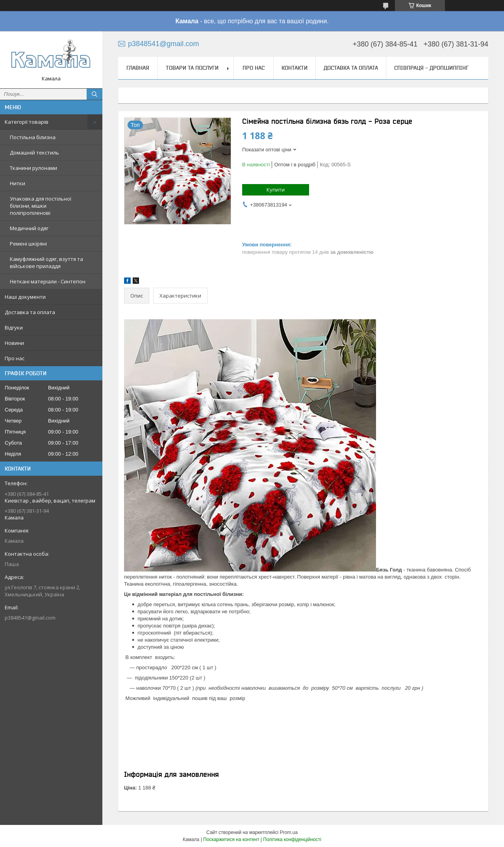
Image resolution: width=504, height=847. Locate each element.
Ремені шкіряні (28, 244)
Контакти (295, 68)
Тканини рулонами (33, 168)
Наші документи (25, 297)
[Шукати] (94, 94)
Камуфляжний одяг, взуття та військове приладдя (46, 262)
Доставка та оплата (30, 312)
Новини (14, 343)
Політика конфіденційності (292, 840)
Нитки (18, 183)
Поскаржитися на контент (231, 840)
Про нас (15, 358)
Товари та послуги (192, 68)
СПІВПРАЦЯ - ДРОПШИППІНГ (431, 68)
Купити (276, 190)
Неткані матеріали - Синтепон (48, 281)
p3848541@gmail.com (30, 618)
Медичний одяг (29, 228)
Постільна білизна (33, 137)
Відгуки (14, 328)
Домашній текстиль (34, 153)
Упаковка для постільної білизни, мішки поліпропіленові (41, 206)
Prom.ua (289, 832)
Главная (138, 68)
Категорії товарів (27, 122)
